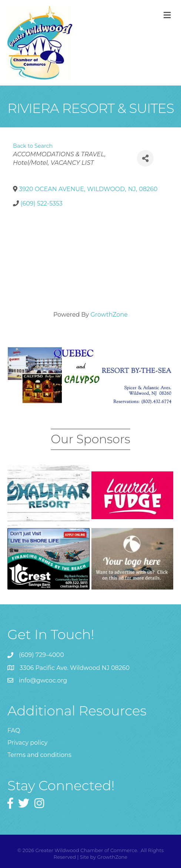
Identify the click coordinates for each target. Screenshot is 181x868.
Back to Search (33, 146)
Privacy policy (27, 743)
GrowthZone (109, 315)
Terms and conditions (39, 755)
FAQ (14, 730)
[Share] (145, 158)
